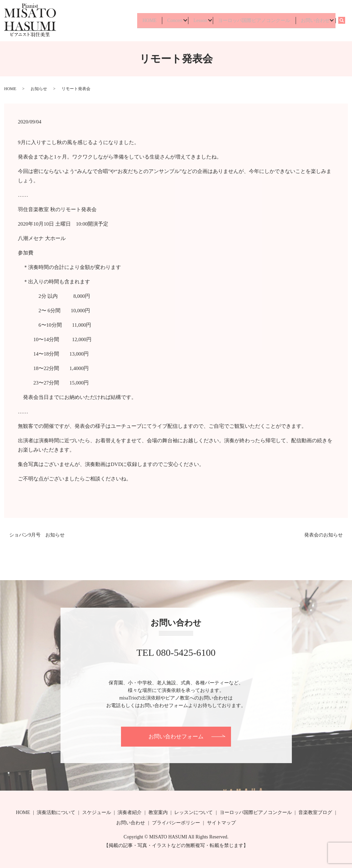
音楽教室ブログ (315, 812)
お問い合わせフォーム (176, 736)
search (345, 20)
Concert (166, 20)
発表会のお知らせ (323, 535)
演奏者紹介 (130, 812)
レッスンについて (194, 812)
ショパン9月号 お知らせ (37, 535)
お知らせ (39, 89)
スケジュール (97, 812)
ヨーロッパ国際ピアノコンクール (251, 20)
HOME (139, 20)
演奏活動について (56, 812)
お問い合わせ (314, 20)
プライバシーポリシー (176, 823)
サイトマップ (221, 823)
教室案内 (158, 812)
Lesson (194, 20)
